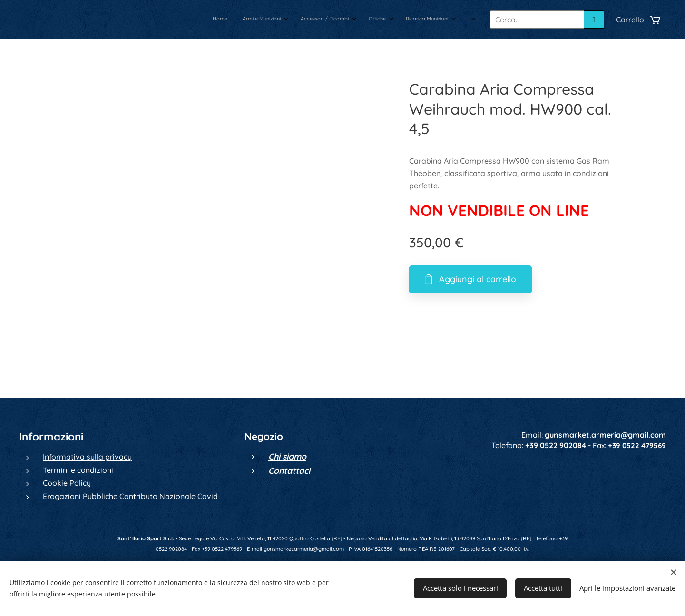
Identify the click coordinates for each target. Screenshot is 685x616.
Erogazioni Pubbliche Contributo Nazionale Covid (130, 496)
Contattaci (289, 470)
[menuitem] (365, 20)
